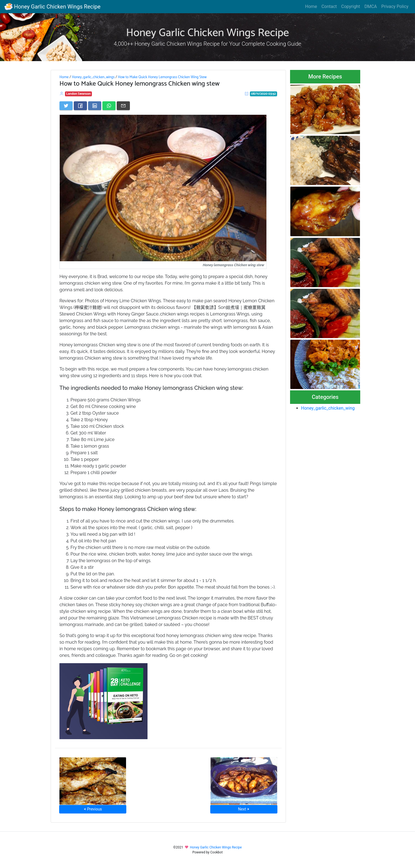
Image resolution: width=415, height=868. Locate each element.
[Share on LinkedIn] (95, 106)
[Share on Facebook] (80, 106)
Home (311, 6)
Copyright (351, 6)
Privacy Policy (395, 6)
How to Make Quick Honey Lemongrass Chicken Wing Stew (162, 77)
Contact (329, 6)
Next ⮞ (244, 809)
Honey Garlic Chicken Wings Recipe (52, 7)
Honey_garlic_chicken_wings (93, 77)
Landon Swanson (79, 94)
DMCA (371, 6)
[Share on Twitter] (66, 106)
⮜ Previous (93, 809)
